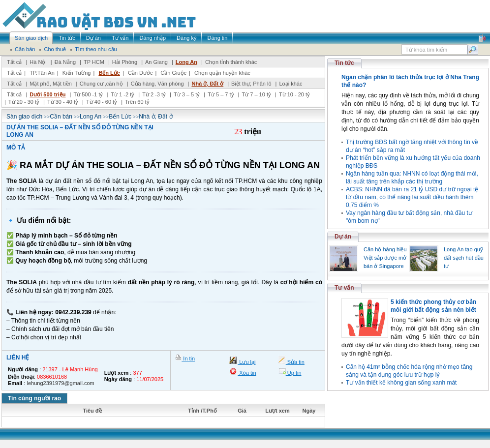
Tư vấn (344, 288)
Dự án (343, 237)
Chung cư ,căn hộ (101, 84)
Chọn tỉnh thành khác (231, 62)
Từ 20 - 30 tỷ (24, 102)
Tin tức (344, 63)
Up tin (294, 373)
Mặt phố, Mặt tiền (51, 84)
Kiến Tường (77, 73)
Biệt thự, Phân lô (251, 84)
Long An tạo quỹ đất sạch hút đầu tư (464, 258)
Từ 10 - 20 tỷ (294, 94)
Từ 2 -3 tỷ (154, 94)
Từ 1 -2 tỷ (122, 94)
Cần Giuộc (173, 73)
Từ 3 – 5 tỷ (187, 94)
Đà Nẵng (65, 62)
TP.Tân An (42, 73)
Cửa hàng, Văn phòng (157, 84)
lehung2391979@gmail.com (61, 383)
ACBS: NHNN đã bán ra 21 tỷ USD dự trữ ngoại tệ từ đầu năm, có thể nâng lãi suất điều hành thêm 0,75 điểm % (412, 197)
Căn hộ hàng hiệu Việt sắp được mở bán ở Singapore (385, 258)
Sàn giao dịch (24, 117)
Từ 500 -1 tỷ (88, 94)
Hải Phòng (125, 62)
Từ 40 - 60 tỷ (102, 102)
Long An (186, 62)
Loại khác (291, 84)
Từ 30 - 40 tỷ (63, 102)
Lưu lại (246, 362)
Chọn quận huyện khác (222, 73)
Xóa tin (247, 373)
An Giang (156, 62)
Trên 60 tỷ (137, 102)
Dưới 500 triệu (47, 94)
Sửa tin (295, 362)
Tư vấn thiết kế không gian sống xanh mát (401, 383)
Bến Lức (109, 73)
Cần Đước (140, 73)
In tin (188, 358)
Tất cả (14, 62)
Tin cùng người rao (34, 398)
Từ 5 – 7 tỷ (221, 94)
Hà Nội (38, 62)
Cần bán (61, 117)
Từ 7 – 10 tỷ (256, 94)
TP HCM (94, 62)
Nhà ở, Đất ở (207, 84)
